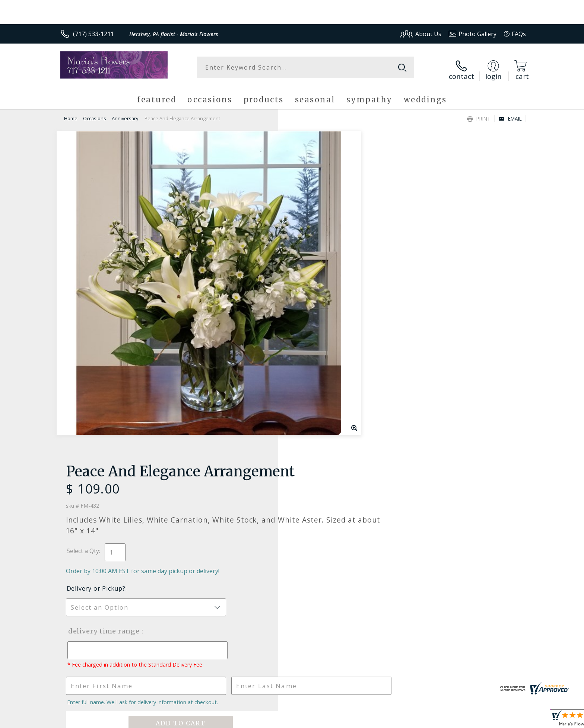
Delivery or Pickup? (322, 250)
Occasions (95, 114)
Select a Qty (309, 213)
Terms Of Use (364, 720)
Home (71, 114)
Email (510, 114)
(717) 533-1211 (93, 34)
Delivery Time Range (329, 293)
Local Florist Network (460, 720)
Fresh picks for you (227, 494)
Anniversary (125, 114)
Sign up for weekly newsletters (385, 490)
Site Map (506, 720)
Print (479, 114)
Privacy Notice (408, 720)
